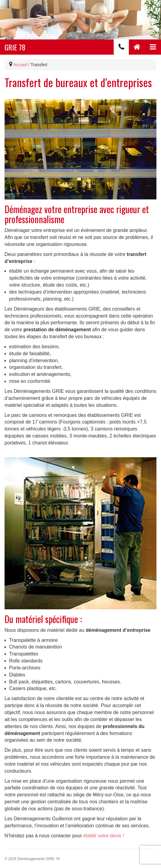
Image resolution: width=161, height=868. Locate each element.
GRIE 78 (15, 47)
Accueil (20, 65)
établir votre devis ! (104, 836)
